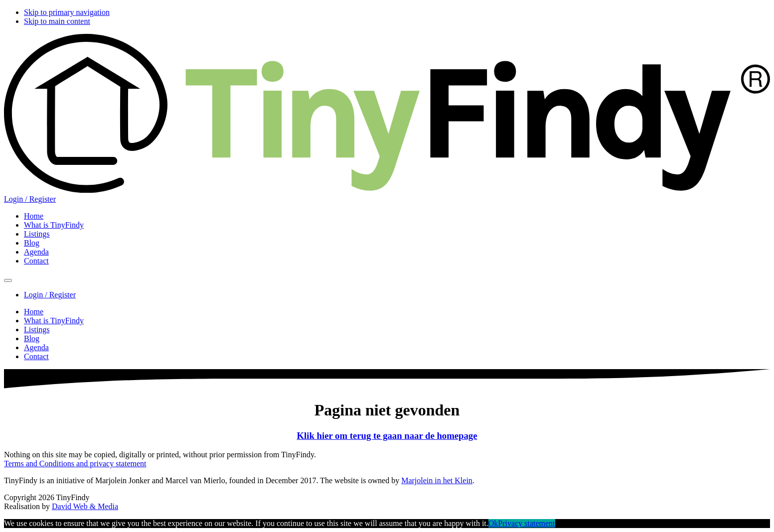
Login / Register (30, 199)
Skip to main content (57, 21)
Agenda (36, 347)
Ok (493, 523)
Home (34, 312)
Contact (36, 356)
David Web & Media (85, 506)
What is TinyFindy (54, 321)
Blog (32, 338)
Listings (37, 330)
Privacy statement (526, 523)
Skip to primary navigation (67, 12)
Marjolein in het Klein (437, 480)
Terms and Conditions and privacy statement (75, 464)
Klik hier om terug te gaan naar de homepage (387, 436)
